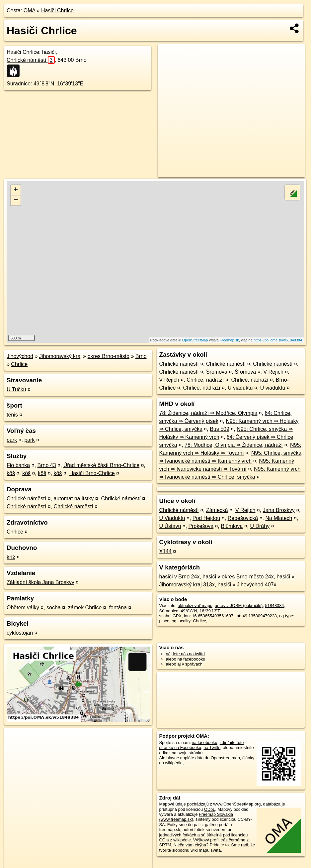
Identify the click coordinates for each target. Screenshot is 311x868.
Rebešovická (243, 518)
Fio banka (18, 465)
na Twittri (212, 747)
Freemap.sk (229, 340)
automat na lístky (74, 498)
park (12, 440)
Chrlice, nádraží (205, 380)
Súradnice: (19, 84)
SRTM (165, 845)
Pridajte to (219, 845)
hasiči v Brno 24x (180, 577)
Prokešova (201, 526)
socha (54, 608)
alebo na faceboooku (186, 659)
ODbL (210, 809)
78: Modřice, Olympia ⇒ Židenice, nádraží (234, 445)
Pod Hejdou (206, 518)
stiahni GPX (171, 616)
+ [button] (16, 190)
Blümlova (232, 526)
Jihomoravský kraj (60, 356)
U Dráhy (260, 526)
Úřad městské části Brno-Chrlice (101, 465)
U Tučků (16, 389)
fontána (118, 608)
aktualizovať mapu (195, 606)
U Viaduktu (172, 518)
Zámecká (217, 510)
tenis (12, 415)
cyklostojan (20, 633)
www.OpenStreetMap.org (237, 804)
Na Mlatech (279, 518)
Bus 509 (220, 429)
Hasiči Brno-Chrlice (92, 473)
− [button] (16, 200)
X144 (165, 551)
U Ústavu (170, 526)
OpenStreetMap (195, 340)
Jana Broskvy (279, 510)
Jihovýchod (20, 356)
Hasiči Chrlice (57, 10)
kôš (11, 473)
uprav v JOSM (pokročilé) (239, 606)
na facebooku (205, 743)
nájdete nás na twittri (185, 654)
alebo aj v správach (184, 664)
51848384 (275, 606)
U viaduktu (240, 388)
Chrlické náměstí (31, 60)
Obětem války (23, 608)
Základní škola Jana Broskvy (40, 582)
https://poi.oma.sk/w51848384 (278, 340)
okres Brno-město (109, 356)
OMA (30, 10)
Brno (141, 356)
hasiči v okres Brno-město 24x (238, 577)
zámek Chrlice (85, 608)
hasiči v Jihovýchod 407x (247, 585)
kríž (11, 557)
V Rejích (273, 372)
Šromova (217, 372)
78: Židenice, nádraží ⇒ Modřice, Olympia (208, 413)
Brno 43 (47, 465)
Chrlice (19, 364)
